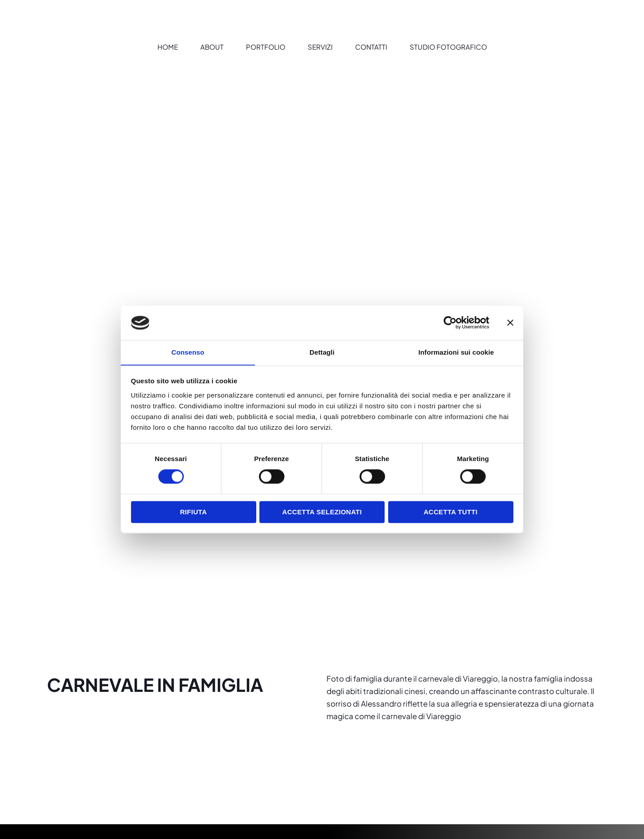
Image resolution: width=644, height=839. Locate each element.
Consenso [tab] (188, 352)
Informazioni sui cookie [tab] (456, 352)
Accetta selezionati (322, 512)
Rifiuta (193, 512)
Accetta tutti (451, 512)
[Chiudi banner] (510, 322)
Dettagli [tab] (322, 352)
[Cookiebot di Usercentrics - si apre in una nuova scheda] (450, 322)
